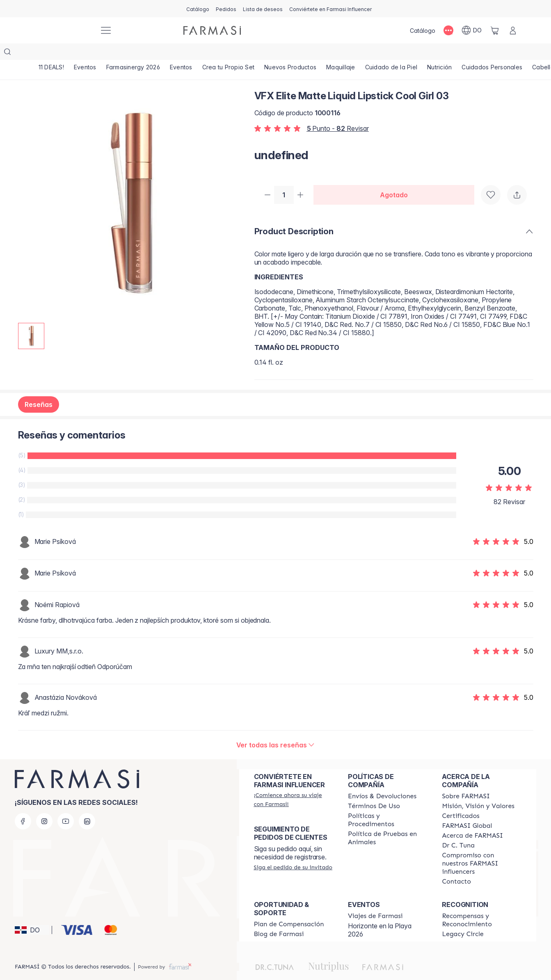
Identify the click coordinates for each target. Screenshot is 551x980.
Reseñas (39, 389)
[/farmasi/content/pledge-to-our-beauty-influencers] (458, 830)
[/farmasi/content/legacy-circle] (463, 918)
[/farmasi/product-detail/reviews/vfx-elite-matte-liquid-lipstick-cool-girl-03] (276, 729)
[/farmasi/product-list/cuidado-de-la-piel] (420, 53)
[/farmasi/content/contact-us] (456, 866)
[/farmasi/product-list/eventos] (91, 53)
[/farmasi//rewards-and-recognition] (481, 905)
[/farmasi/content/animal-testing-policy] (388, 822)
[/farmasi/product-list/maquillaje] (366, 53)
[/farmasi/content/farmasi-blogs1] (279, 918)
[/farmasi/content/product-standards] (461, 800)
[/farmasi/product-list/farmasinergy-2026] (143, 53)
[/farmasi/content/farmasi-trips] (375, 900)
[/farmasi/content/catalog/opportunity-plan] (289, 909)
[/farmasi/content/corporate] (467, 810)
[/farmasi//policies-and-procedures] (388, 804)
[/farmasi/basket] (495, 30)
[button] (32, 914)
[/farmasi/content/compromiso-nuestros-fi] (481, 848)
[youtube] (66, 806)
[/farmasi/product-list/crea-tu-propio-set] (246, 53)
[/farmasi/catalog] (198, 9)
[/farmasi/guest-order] (293, 852)
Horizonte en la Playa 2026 (380, 914)
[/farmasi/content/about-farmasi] (472, 820)
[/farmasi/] (62, 30)
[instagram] (44, 806)
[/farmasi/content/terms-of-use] (374, 790)
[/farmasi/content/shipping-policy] (382, 781)
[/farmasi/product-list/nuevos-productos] (312, 53)
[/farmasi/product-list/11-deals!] (53, 53)
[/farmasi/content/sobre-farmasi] (466, 781)
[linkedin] (87, 806)
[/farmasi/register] (226, 9)
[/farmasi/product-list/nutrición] (473, 53)
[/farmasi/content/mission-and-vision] (478, 790)
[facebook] (23, 806)
